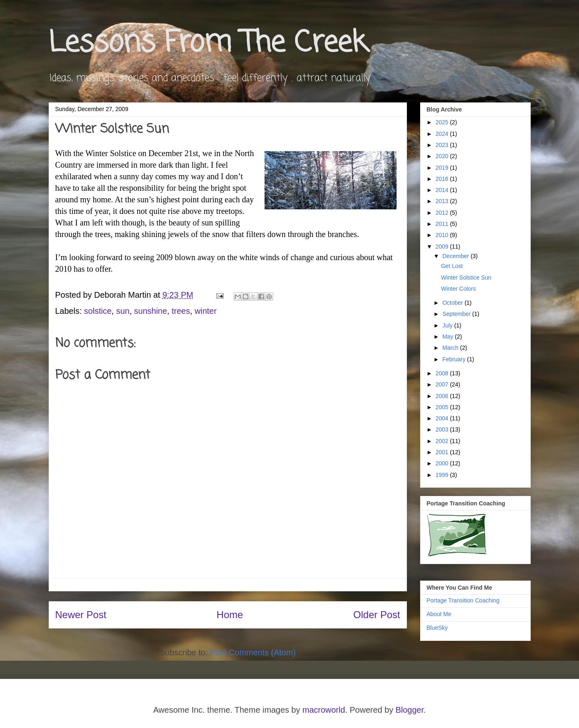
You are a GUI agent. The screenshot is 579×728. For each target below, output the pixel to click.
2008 (443, 373)
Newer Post (81, 615)
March (451, 348)
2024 (443, 134)
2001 (443, 452)
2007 (443, 384)
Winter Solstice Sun (466, 277)
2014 (443, 190)
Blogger (409, 710)
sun (123, 311)
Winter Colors (458, 289)
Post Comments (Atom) (253, 652)
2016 (443, 179)
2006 (443, 396)
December (456, 256)
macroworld (324, 710)
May (449, 337)
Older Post (377, 615)
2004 (443, 418)
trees (181, 311)
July (448, 325)
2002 (443, 441)
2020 (443, 156)
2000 (443, 463)
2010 (443, 235)
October (454, 303)
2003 (443, 429)
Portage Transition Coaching (463, 600)
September (457, 314)
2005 (443, 407)
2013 (443, 201)
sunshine (151, 311)
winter (206, 311)
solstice (98, 311)
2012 (443, 213)
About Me (439, 614)
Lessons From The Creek (208, 43)
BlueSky (437, 628)
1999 (443, 475)
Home (230, 615)
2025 (443, 122)
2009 (443, 247)
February (455, 359)
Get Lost (452, 266)
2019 (443, 168)
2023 (443, 145)
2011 (443, 224)
